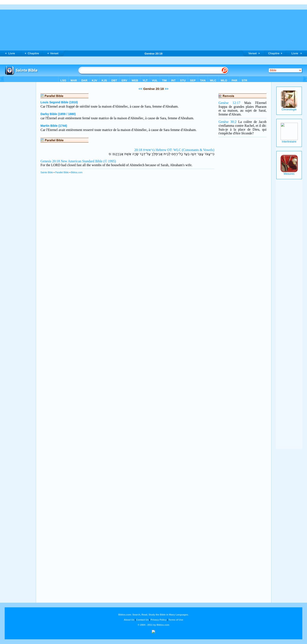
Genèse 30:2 (227, 122)
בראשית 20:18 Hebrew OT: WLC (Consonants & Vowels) (174, 150)
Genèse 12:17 (229, 103)
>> (166, 89)
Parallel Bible (62, 172)
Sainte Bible (47, 172)
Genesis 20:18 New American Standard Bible (72, 161)
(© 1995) (110, 161)
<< (140, 89)
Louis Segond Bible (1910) (59, 102)
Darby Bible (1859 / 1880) (58, 114)
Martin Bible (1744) (54, 126)
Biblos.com (77, 172)
